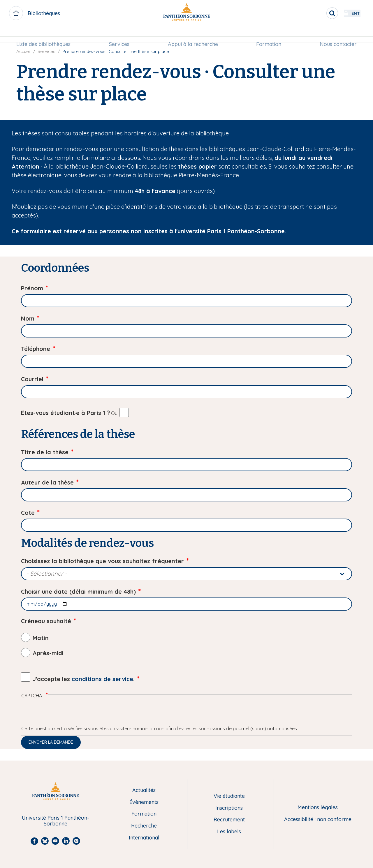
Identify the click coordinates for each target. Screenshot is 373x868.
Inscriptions (229, 808)
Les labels (229, 832)
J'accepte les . (84, 679)
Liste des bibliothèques (46, 34)
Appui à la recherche (193, 34)
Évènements (144, 802)
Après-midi (48, 653)
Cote (28, 513)
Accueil (23, 51)
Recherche (144, 826)
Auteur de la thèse (47, 482)
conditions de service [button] (102, 679)
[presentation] (66, 714)
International (144, 838)
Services (120, 34)
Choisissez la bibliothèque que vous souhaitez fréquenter (102, 561)
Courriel (32, 379)
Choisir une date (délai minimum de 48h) (78, 592)
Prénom (32, 288)
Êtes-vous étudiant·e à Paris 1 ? (65, 413)
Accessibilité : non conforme (318, 820)
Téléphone (36, 349)
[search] (316, 13)
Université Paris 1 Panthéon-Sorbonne (56, 821)
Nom (28, 318)
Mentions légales (318, 808)
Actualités (144, 790)
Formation (268, 34)
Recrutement (229, 820)
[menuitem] (46, 34)
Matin (41, 638)
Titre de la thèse (45, 452)
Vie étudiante (229, 796)
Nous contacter (336, 34)
